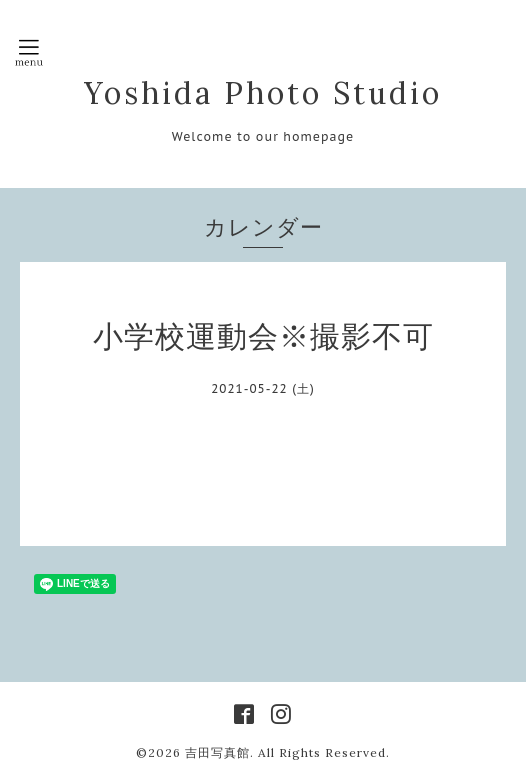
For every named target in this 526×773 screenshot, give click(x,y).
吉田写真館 (217, 752)
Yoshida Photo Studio (263, 93)
